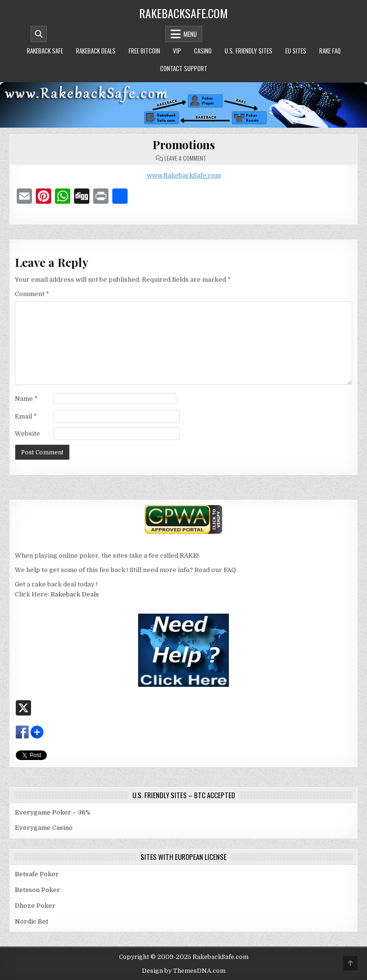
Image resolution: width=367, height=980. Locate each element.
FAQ (230, 570)
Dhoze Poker (35, 906)
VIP (177, 51)
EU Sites (296, 51)
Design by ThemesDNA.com (184, 971)
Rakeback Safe (45, 51)
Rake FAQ (330, 51)
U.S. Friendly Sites (248, 51)
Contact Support (184, 68)
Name (26, 399)
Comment (32, 294)
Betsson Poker (38, 890)
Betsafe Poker (37, 874)
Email (26, 416)
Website (27, 434)
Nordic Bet (32, 921)
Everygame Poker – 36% (53, 812)
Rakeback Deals (96, 51)
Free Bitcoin (144, 51)
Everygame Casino (44, 828)
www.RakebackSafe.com (184, 175)
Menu (190, 34)
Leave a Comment (185, 158)
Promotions (183, 144)
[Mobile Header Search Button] (39, 34)
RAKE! (189, 556)
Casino (203, 51)
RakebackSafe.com (183, 13)
